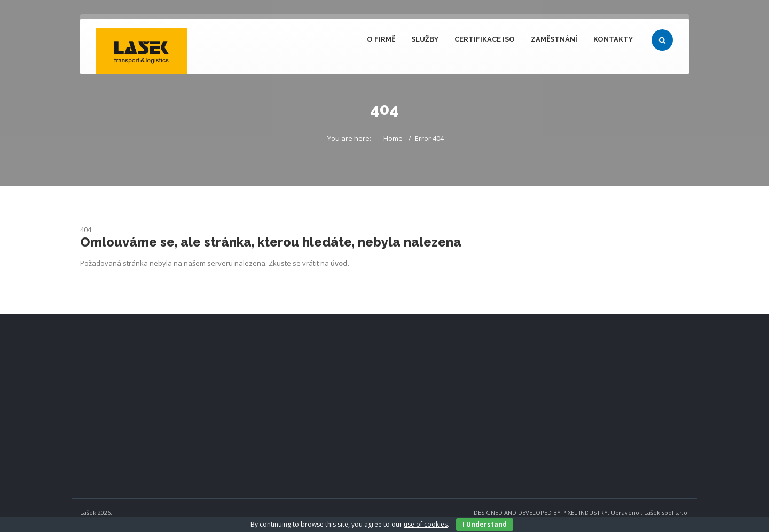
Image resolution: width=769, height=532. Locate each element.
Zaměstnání (554, 39)
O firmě (381, 39)
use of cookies (426, 524)
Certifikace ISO (485, 39)
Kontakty (613, 39)
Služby (425, 39)
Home (393, 138)
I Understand (485, 524)
